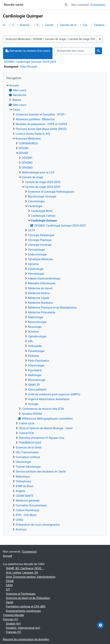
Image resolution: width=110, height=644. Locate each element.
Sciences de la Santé (29, 447)
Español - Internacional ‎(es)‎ (23, 628)
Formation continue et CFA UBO (26, 606)
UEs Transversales (27, 452)
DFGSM (23, 148)
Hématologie (36, 274)
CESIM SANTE (25, 496)
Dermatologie (36, 250)
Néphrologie (36, 317)
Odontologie (23, 462)
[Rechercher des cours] (75, 51)
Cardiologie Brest (42, 211)
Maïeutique (23, 477)
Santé (9, 602)
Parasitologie (36, 351)
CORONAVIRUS (28, 143)
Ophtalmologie (37, 336)
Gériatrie (33, 264)
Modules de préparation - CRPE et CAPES (41, 124)
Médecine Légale (39, 298)
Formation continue (28, 457)
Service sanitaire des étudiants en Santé (41, 472)
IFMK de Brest (25, 486)
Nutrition (33, 332)
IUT (8, 590)
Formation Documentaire (31, 505)
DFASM (39, 25)
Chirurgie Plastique (40, 240)
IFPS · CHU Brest (26, 515)
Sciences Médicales (26, 25)
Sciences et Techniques (21, 594)
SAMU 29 (34, 385)
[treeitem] (55, 307)
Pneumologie (36, 365)
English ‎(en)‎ (13, 624)
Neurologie (35, 327)
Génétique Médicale (40, 259)
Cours (14, 25)
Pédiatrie (34, 356)
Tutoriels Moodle (13, 615)
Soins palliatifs (37, 390)
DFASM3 (27, 168)
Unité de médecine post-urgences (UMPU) (54, 394)
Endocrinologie (37, 254)
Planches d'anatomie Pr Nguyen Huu (41, 438)
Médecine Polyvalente (42, 312)
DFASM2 (27, 163)
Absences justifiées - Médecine (35, 119)
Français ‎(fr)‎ (11, 619)
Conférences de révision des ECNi (43, 409)
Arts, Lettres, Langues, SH (22, 573)
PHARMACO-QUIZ (30, 443)
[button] (66, 5)
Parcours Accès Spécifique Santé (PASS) (41, 129)
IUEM (9, 585)
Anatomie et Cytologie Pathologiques (51, 192)
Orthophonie (23, 481)
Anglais (20, 491)
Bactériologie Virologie (42, 197)
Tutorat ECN (26, 433)
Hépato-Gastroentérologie (44, 279)
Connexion (98, 5)
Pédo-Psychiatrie (39, 361)
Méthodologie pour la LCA (38, 172)
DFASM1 (27, 158)
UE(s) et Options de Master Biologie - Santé (46, 428)
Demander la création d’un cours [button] (28, 51)
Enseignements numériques (23, 611)
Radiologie (35, 375)
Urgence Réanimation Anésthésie (49, 399)
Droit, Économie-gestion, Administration (31, 577)
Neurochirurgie (37, 322)
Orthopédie (35, 346)
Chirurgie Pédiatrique (41, 235)
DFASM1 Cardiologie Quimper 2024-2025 (30, 62)
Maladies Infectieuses (42, 283)
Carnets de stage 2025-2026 (43, 182)
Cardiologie (86, 25)
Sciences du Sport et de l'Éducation (28, 598)
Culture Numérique (27, 510)
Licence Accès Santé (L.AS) (33, 134)
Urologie (33, 404)
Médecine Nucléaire (40, 303)
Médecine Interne (39, 293)
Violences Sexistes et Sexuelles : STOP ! (41, 115)
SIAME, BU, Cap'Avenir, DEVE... (25, 568)
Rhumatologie (37, 380)
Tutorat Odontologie (28, 467)
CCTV (32, 230)
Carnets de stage (50, 25)
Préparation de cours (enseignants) (38, 525)
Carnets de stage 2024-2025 (69, 25)
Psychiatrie (35, 370)
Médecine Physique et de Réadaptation (52, 308)
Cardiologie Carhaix (43, 216)
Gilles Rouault (28, 67)
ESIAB (10, 581)
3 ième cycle (27, 423)
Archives (21, 529)
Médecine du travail (40, 288)
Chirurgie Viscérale (40, 245)
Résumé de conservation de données (26, 639)
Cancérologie (36, 201)
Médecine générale (28, 501)
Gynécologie (36, 269)
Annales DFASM (32, 414)
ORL (31, 341)
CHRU (19, 520)
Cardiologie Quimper (101, 25)
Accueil (5, 25)
